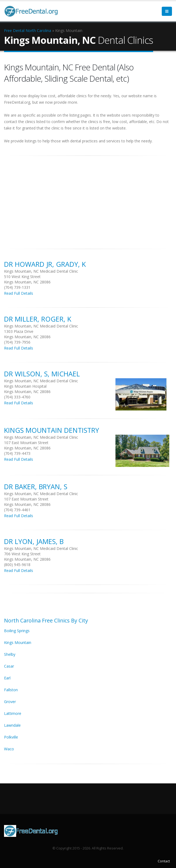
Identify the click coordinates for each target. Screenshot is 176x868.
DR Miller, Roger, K (38, 319)
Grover (10, 702)
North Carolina (38, 30)
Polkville (11, 737)
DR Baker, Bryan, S (36, 487)
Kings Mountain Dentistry (52, 430)
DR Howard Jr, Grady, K (45, 264)
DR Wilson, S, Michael (42, 374)
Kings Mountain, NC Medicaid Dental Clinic (41, 271)
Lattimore (13, 713)
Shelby (10, 654)
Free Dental (14, 30)
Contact (164, 861)
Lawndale (12, 725)
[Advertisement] (88, 199)
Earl (7, 678)
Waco (9, 749)
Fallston (11, 690)
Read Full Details (19, 293)
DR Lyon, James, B (34, 541)
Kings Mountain (18, 642)
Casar (9, 666)
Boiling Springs (17, 631)
